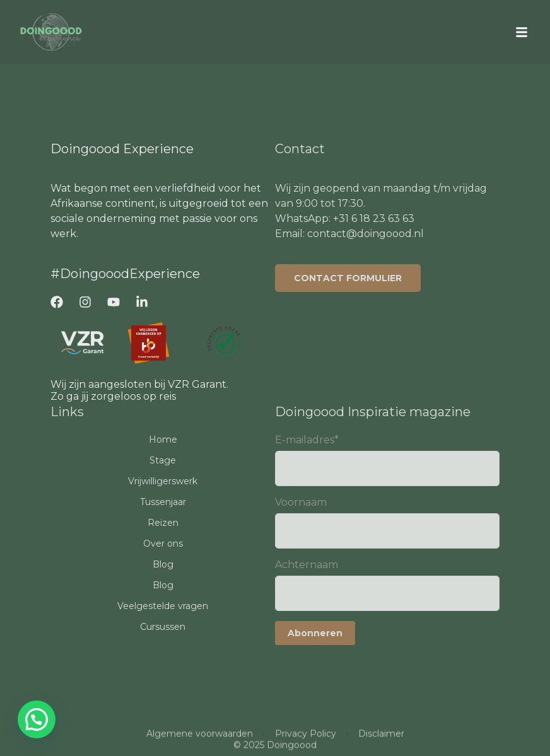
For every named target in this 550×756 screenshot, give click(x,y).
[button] (522, 32)
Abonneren (315, 633)
